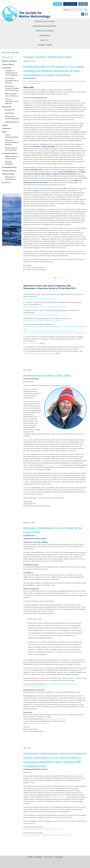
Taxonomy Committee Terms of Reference (12, 101)
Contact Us (6, 182)
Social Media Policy (9, 167)
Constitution (7, 128)
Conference (45, 36)
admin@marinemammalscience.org (38, 723)
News (8, 52)
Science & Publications (45, 21)
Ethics (4, 132)
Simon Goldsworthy (32, 379)
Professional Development (45, 26)
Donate (83, 4)
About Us (45, 40)
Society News (15, 52)
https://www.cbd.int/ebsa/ (31, 343)
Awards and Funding (45, 31)
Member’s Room (45, 45)
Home (4, 52)
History (5, 125)
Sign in (58, 4)
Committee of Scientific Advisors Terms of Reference (12, 73)
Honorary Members (9, 171)
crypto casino (34, 635)
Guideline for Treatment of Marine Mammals (12, 142)
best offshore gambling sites (58, 797)
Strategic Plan (10, 110)
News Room (7, 107)
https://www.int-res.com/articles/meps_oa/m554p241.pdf (41, 315)
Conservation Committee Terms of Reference (12, 81)
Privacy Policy (59, 857)
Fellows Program (8, 174)
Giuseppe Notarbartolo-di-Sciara (36, 769)
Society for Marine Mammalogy (29, 11)
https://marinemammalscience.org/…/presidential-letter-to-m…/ (43, 829)
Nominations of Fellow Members (11, 178)
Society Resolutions (10, 153)
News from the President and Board (12, 117)
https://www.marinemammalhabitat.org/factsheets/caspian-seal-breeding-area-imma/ (50, 331)
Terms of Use (48, 857)
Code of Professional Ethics (12, 136)
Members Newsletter (12, 122)
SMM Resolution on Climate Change (12, 157)
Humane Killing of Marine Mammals (11, 149)
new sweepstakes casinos (52, 465)
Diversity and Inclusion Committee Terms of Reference (12, 88)
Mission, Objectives (9, 61)
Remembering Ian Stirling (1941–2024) (47, 376)
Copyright (38, 857)
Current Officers (8, 64)
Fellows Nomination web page (75, 593)
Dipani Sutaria (30, 536)
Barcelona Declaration (9, 163)
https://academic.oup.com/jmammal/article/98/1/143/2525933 (42, 321)
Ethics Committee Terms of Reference (12, 95)
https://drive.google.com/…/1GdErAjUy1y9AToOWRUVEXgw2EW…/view (47, 835)
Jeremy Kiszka (30, 78)
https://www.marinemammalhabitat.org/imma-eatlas (40, 353)
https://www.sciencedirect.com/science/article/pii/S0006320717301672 (45, 307)
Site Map (30, 857)
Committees (7, 68)
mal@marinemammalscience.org (54, 719)
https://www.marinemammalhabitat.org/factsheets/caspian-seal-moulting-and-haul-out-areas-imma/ (54, 333)
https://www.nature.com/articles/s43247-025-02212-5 (40, 299)
